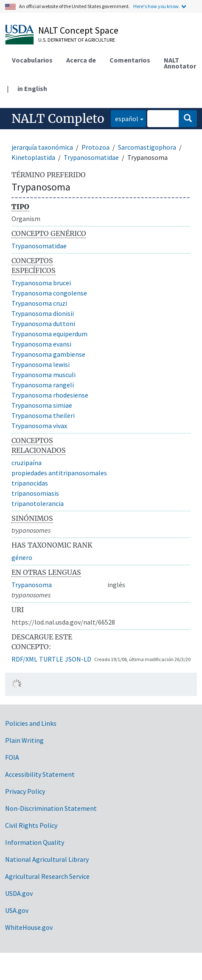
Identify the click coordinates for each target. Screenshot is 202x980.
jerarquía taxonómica (42, 147)
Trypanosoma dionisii (43, 313)
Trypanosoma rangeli (43, 385)
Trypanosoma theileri (43, 415)
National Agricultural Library (47, 859)
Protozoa (95, 147)
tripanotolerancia (38, 503)
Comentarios (130, 60)
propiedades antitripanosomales (59, 473)
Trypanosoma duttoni (43, 324)
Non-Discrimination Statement (51, 808)
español (125, 118)
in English (32, 88)
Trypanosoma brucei (41, 283)
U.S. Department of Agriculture (77, 40)
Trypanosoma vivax (39, 426)
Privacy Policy (25, 791)
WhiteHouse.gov (29, 927)
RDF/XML (24, 659)
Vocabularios (32, 60)
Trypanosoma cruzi (39, 303)
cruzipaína (27, 463)
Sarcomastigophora (147, 147)
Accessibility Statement (40, 774)
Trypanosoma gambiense (48, 354)
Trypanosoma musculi (43, 375)
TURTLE (51, 659)
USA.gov (17, 910)
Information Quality (35, 842)
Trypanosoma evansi (41, 344)
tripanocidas (30, 483)
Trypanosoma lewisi (41, 364)
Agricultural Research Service (47, 876)
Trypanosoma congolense (49, 293)
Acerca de (81, 60)
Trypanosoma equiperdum (49, 334)
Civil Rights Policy (31, 825)
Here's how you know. (157, 6)
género (22, 557)
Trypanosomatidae (91, 157)
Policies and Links (31, 723)
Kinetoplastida (33, 157)
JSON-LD (78, 659)
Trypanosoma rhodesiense (50, 395)
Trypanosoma (32, 585)
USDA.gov (19, 893)
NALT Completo (58, 119)
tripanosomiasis (35, 493)
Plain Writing (24, 740)
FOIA (12, 757)
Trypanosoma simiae (42, 405)
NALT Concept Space (78, 30)
